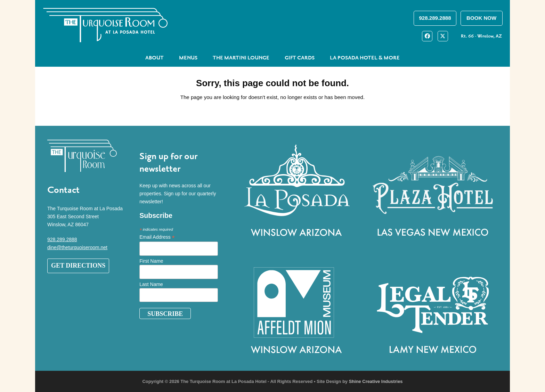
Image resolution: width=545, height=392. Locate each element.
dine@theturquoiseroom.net (77, 247)
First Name (151, 261)
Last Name (151, 284)
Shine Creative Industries (376, 381)
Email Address (157, 237)
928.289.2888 (62, 239)
